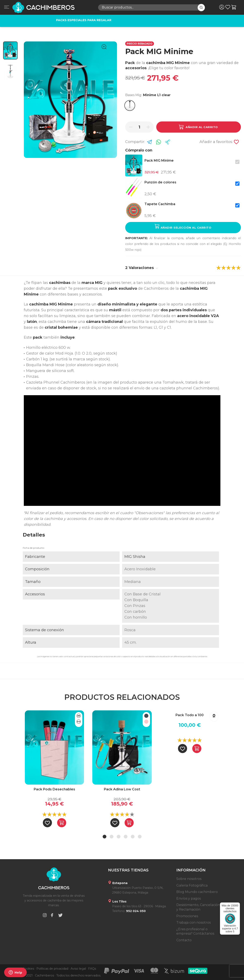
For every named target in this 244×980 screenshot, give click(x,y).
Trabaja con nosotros (194, 922)
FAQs (92, 969)
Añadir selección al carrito (183, 226)
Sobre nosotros (189, 879)
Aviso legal (78, 969)
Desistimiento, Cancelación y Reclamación (198, 907)
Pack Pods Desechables (54, 789)
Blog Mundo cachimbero (197, 892)
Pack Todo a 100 (190, 715)
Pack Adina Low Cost (122, 789)
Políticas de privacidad (52, 969)
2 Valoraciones (142, 268)
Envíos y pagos (189, 898)
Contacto (184, 940)
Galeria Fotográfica (192, 885)
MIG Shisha (135, 557)
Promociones (187, 916)
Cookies (28, 969)
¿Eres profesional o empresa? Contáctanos (195, 931)
